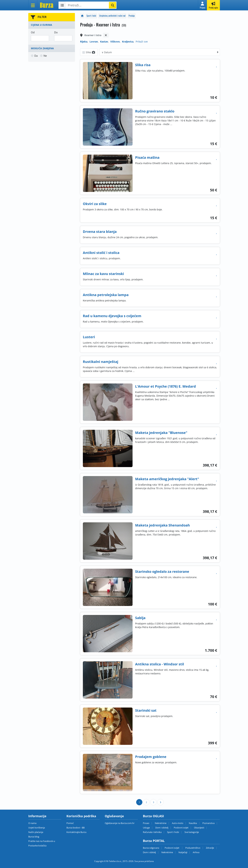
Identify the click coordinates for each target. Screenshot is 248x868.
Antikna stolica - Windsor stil (160, 664)
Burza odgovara (151, 848)
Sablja (140, 618)
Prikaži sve (142, 42)
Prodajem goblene (151, 757)
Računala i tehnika (152, 832)
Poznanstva (208, 823)
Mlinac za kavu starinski (103, 274)
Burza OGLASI (153, 816)
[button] (203, 5)
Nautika (193, 823)
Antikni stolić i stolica (101, 253)
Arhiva (196, 852)
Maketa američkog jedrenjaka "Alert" (167, 479)
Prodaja (132, 16)
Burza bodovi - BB (76, 828)
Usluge (146, 828)
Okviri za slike (95, 204)
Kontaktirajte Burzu (76, 832)
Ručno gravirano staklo (155, 111)
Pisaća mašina (147, 157)
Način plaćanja (36, 832)
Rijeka (84, 42)
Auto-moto (178, 823)
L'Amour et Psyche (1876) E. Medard (166, 386)
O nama (32, 823)
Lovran (94, 42)
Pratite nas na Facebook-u (42, 841)
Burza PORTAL (154, 841)
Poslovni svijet (181, 828)
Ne (45, 56)
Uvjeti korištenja (37, 828)
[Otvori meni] (33, 5)
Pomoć (70, 823)
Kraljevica (128, 42)
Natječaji (183, 852)
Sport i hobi (91, 16)
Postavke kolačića (37, 846)
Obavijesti (199, 828)
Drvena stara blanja (100, 232)
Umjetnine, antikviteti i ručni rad (112, 16)
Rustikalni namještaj (101, 362)
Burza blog (34, 837)
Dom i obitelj (162, 828)
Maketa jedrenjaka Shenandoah (162, 525)
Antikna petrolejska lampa (106, 295)
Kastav (104, 42)
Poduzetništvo (193, 848)
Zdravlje (210, 848)
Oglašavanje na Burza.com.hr (120, 823)
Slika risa (143, 65)
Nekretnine (161, 823)
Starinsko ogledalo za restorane (162, 571)
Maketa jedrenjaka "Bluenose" (161, 433)
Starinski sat (146, 710)
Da (36, 56)
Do (56, 32)
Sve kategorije (192, 832)
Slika (91, 52)
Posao (146, 823)
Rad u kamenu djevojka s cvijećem (112, 316)
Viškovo (115, 42)
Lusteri (89, 337)
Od (33, 32)
